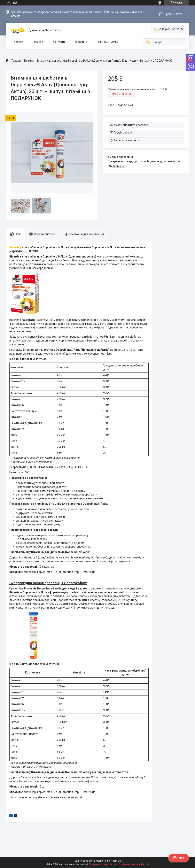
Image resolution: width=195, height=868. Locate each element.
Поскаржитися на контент (103, 864)
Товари (79, 42)
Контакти (59, 42)
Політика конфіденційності (134, 864)
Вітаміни (29, 61)
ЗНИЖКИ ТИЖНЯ (108, 42)
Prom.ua (116, 861)
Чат (179, 858)
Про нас (38, 42)
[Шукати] (148, 42)
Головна (18, 42)
